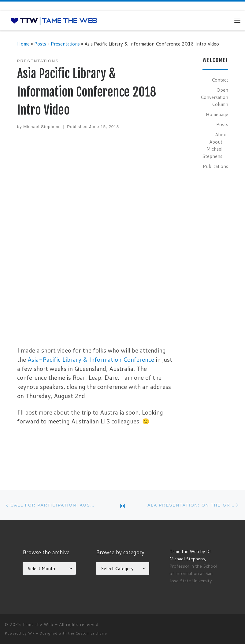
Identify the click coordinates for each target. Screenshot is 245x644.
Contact (220, 80)
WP (32, 633)
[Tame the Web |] (54, 20)
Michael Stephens (42, 127)
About (222, 134)
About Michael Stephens (212, 149)
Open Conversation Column (214, 97)
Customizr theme (91, 633)
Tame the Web (38, 624)
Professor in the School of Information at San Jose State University (193, 573)
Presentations (65, 44)
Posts (40, 44)
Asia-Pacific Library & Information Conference (91, 359)
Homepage (217, 114)
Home (23, 44)
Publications (215, 166)
